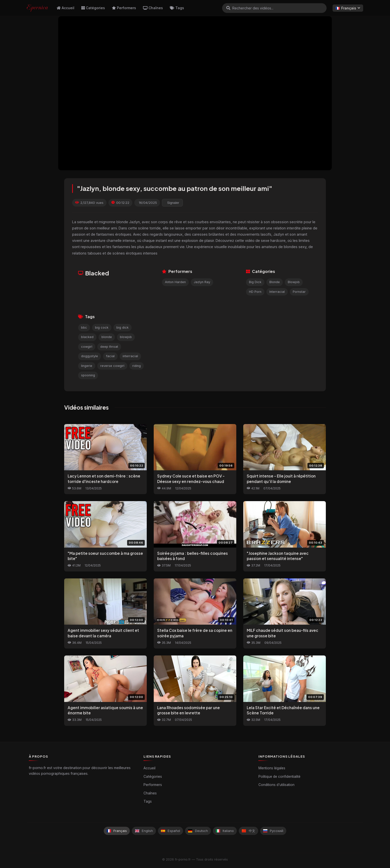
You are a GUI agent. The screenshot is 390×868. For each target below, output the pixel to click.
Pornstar (299, 292)
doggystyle (90, 356)
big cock (102, 327)
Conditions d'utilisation (276, 785)
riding (137, 366)
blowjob (126, 337)
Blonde (275, 282)
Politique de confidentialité (279, 777)
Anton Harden (175, 282)
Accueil (66, 8)
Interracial (277, 292)
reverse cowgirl (112, 366)
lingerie (87, 366)
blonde (107, 337)
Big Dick (255, 282)
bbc (84, 327)
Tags (177, 8)
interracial (130, 356)
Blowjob (294, 282)
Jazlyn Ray (202, 282)
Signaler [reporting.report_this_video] (173, 203)
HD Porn (255, 292)
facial (110, 356)
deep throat (109, 347)
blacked (87, 337)
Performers (124, 8)
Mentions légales (272, 768)
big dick (122, 327)
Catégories (93, 8)
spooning (88, 375)
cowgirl (87, 347)
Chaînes (153, 8)
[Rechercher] (228, 8)
